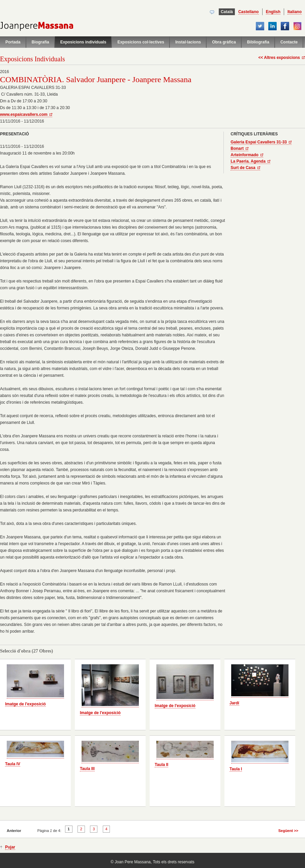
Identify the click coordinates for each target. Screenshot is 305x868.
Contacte (289, 42)
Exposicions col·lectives (141, 42)
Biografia (40, 42)
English (273, 12)
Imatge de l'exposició (25, 704)
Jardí (234, 703)
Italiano (295, 12)
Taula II (161, 765)
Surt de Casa (243, 168)
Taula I (236, 769)
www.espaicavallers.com (24, 114)
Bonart (237, 148)
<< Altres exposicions (279, 58)
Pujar (10, 847)
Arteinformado (245, 155)
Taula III (87, 769)
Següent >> (288, 831)
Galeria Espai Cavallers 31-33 (259, 142)
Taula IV (13, 764)
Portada (13, 42)
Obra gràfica (224, 42)
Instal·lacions (188, 42)
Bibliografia (258, 42)
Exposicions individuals (83, 42)
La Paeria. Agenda (248, 161)
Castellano (249, 12)
